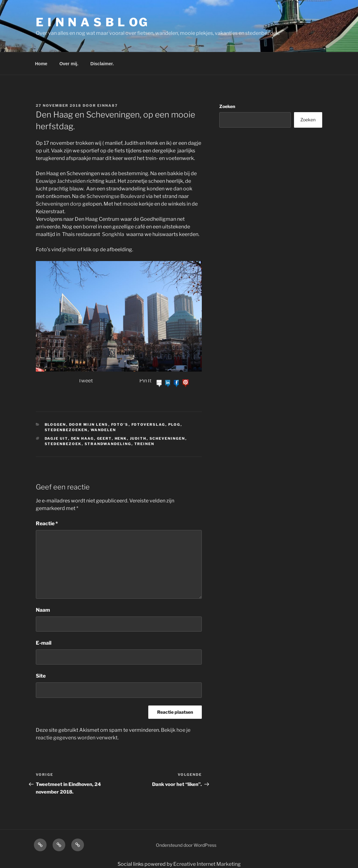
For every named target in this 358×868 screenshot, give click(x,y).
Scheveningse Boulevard (116, 196)
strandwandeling (108, 444)
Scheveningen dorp (59, 204)
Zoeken (227, 106)
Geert (104, 438)
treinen (144, 444)
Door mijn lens (89, 424)
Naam (43, 610)
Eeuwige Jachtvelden (61, 181)
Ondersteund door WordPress (186, 845)
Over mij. (69, 64)
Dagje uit (56, 438)
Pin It (145, 381)
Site (41, 676)
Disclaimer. (102, 64)
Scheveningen (167, 438)
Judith (138, 438)
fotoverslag (148, 424)
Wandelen (103, 430)
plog (174, 424)
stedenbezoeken (66, 430)
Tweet (86, 381)
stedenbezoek (63, 444)
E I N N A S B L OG (92, 22)
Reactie (47, 523)
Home (41, 64)
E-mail (44, 643)
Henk (121, 438)
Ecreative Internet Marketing (207, 864)
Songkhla (113, 234)
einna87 (108, 105)
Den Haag (83, 438)
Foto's (120, 424)
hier (72, 249)
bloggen (55, 424)
